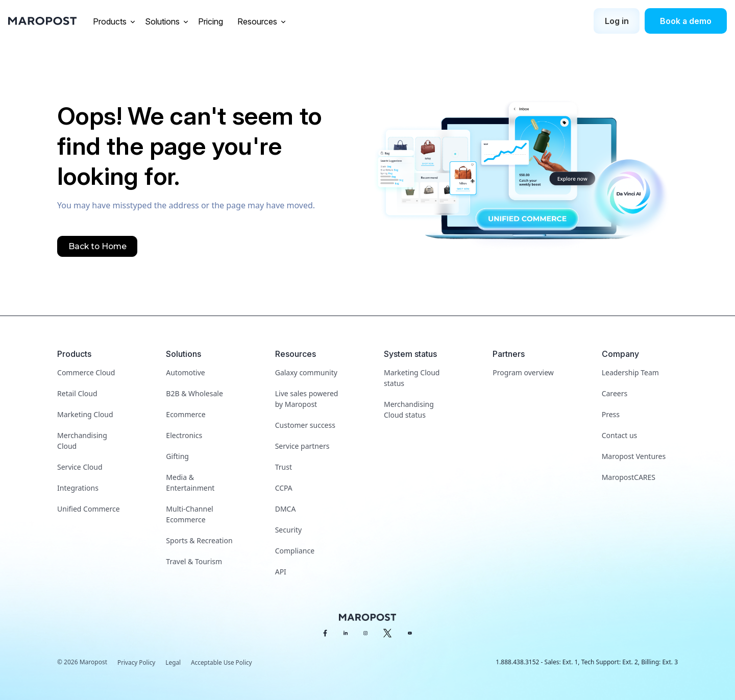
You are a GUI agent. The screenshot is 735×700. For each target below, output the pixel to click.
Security (289, 530)
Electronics (184, 435)
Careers (615, 393)
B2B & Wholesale (194, 393)
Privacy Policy (137, 662)
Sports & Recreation (199, 540)
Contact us (620, 435)
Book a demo (686, 21)
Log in (617, 21)
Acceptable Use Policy (223, 662)
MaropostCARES (629, 477)
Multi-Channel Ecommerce (189, 514)
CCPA (284, 488)
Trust (284, 467)
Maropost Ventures (634, 456)
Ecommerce (186, 414)
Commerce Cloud (86, 372)
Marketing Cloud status (412, 378)
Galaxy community (306, 372)
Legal (174, 662)
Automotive (185, 372)
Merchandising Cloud (82, 441)
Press (611, 414)
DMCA (286, 509)
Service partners (302, 446)
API (281, 572)
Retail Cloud (77, 393)
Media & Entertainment (190, 482)
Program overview (523, 372)
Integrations (78, 488)
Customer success (305, 425)
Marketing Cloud (85, 414)
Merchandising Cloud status (409, 409)
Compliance (295, 551)
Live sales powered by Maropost (307, 399)
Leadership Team (630, 372)
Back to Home (98, 246)
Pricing (212, 21)
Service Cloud (80, 467)
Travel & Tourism (194, 561)
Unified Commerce (89, 509)
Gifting (177, 456)
